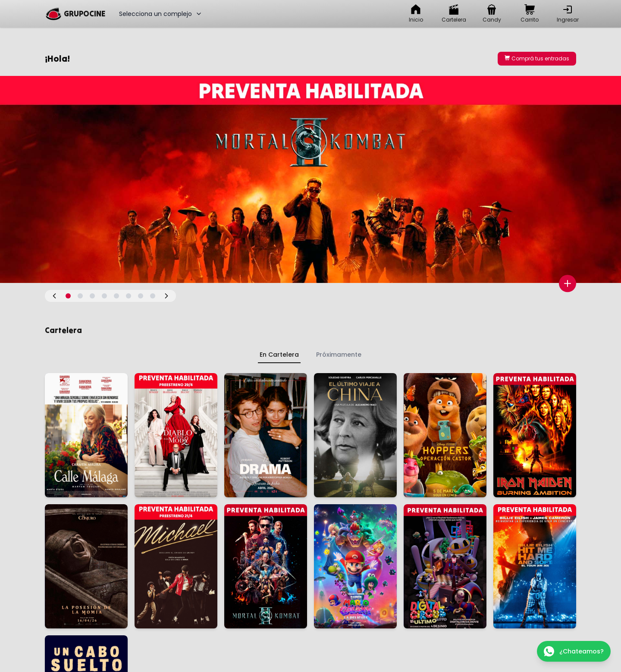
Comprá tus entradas (537, 58)
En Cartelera (279, 355)
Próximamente (339, 355)
